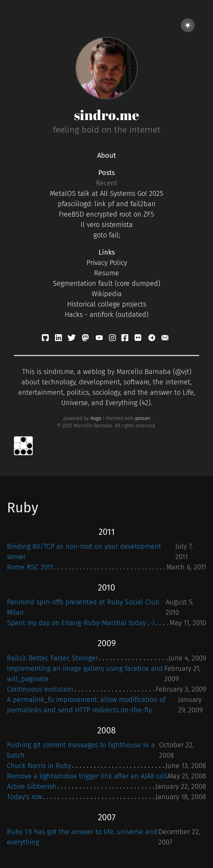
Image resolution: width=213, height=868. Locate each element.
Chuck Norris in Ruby (39, 766)
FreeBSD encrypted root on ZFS (106, 214)
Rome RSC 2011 (30, 567)
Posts (106, 173)
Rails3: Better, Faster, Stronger (52, 658)
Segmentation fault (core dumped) (106, 283)
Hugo (96, 418)
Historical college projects (107, 304)
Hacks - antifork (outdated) (106, 314)
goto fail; (107, 235)
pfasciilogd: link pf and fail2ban (107, 204)
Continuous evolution (40, 689)
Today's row (25, 797)
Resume (106, 273)
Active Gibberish (32, 786)
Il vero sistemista (107, 225)
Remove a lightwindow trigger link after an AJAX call (87, 776)
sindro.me (107, 115)
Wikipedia (107, 294)
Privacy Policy (107, 263)
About (106, 155)
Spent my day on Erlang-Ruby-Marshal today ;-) (81, 623)
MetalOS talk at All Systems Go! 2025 (106, 193)
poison (143, 418)
